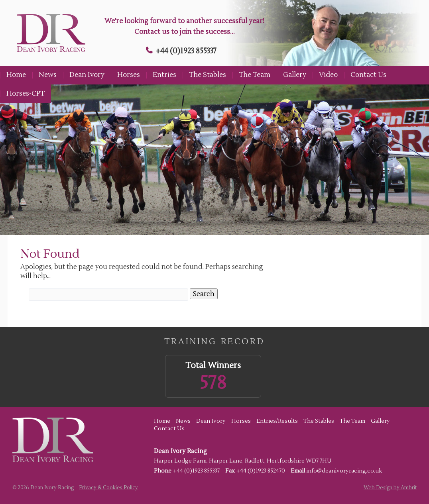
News (48, 75)
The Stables (208, 75)
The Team (255, 75)
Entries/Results (277, 421)
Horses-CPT (26, 94)
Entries (164, 75)
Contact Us (368, 75)
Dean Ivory (87, 75)
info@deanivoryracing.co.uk (344, 471)
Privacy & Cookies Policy (108, 488)
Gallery (295, 75)
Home (16, 75)
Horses (129, 75)
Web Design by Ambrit (390, 488)
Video (328, 75)
